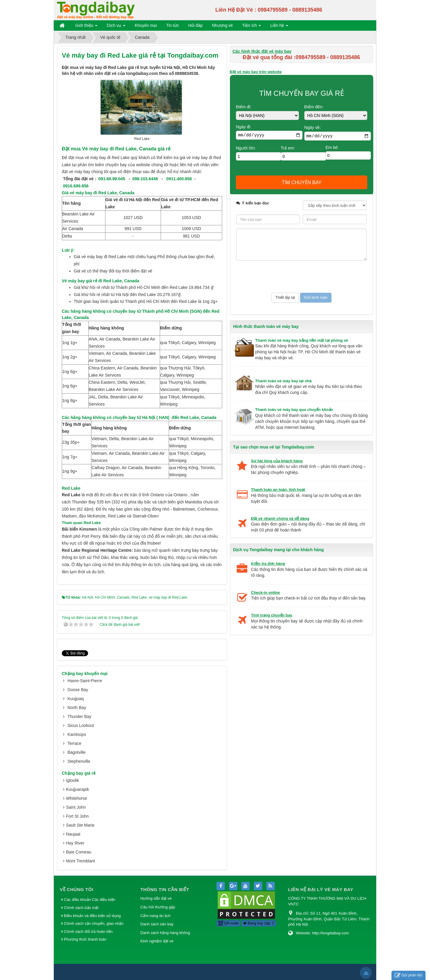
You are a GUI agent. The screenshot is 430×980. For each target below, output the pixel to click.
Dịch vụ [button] (116, 27)
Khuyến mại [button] (146, 25)
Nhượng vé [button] (222, 25)
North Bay (77, 708)
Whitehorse (77, 798)
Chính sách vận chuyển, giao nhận (94, 923)
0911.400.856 (179, 179)
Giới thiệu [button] (86, 27)
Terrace (75, 743)
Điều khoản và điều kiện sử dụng (92, 916)
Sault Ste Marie (80, 825)
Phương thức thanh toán (85, 939)
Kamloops (77, 734)
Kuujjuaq (76, 699)
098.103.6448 (145, 179)
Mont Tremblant (80, 861)
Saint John (76, 807)
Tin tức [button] (173, 25)
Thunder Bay (79, 716)
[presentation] (282, 277)
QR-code (228, 923)
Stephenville (79, 761)
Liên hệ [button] (279, 27)
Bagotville (77, 752)
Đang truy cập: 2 (259, 923)
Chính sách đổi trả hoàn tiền (88, 932)
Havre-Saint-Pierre (85, 681)
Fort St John (77, 816)
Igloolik (73, 780)
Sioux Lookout (81, 725)
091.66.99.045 (112, 179)
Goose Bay (78, 690)
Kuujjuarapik (77, 789)
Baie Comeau (79, 852)
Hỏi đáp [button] (195, 25)
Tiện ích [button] (252, 27)
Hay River (75, 843)
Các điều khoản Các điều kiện (90, 900)
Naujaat (73, 834)
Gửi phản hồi (408, 975)
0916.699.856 (76, 186)
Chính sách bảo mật (82, 908)
